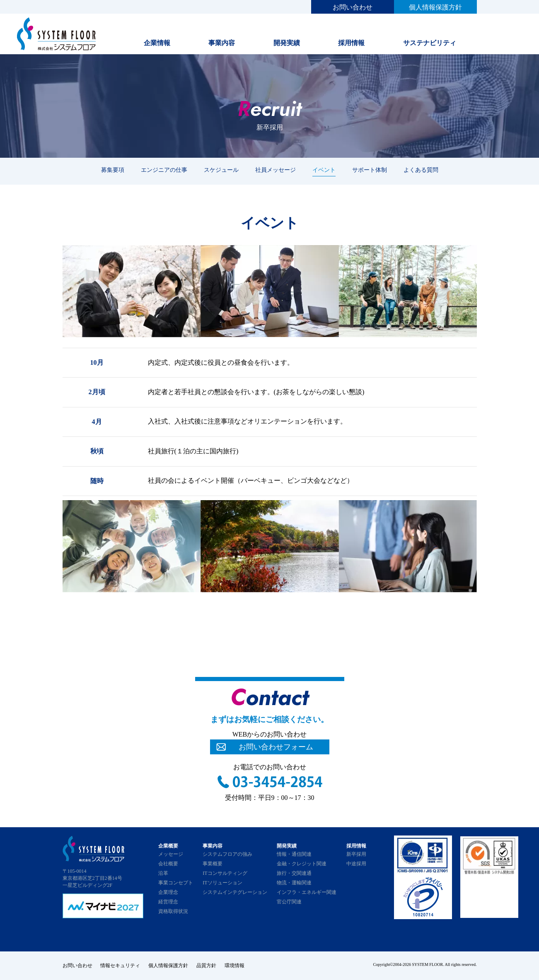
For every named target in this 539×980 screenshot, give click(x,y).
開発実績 (287, 43)
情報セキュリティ (121, 966)
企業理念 (168, 892)
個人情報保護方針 (435, 7)
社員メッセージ (276, 170)
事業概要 (213, 864)
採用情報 (351, 43)
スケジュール (221, 170)
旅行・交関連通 (294, 873)
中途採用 (356, 864)
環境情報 (235, 966)
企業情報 (157, 43)
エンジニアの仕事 (164, 170)
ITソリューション (222, 883)
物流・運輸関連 (294, 883)
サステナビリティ (430, 43)
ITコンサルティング (225, 873)
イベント (324, 170)
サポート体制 (370, 170)
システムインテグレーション (235, 892)
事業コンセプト (176, 883)
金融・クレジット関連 (302, 864)
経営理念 (168, 902)
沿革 (163, 873)
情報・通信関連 (294, 854)
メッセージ (171, 854)
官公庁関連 (289, 902)
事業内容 (222, 43)
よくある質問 (421, 170)
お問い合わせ (353, 7)
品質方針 (207, 966)
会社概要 (168, 864)
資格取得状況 (173, 911)
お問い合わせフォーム (276, 747)
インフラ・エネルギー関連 (307, 892)
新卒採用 (356, 854)
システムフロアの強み (227, 854)
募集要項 (113, 170)
